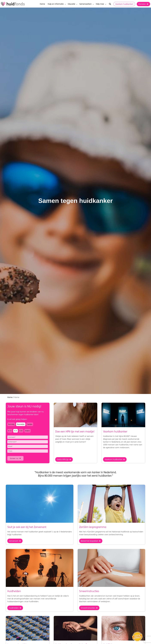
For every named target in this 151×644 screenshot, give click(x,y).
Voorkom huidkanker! (124, 4)
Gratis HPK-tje (64, 459)
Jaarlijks (30, 424)
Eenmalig (11, 424)
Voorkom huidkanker (115, 459)
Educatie (73, 4)
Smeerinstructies (89, 608)
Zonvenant (15, 541)
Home (42, 4)
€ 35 (21, 431)
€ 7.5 (10, 431)
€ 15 (16, 431)
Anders (27, 431)
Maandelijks (21, 424)
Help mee (101, 4)
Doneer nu (15, 458)
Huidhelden (15, 608)
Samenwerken (87, 4)
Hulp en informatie (57, 4)
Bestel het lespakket (91, 541)
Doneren (143, 4)
